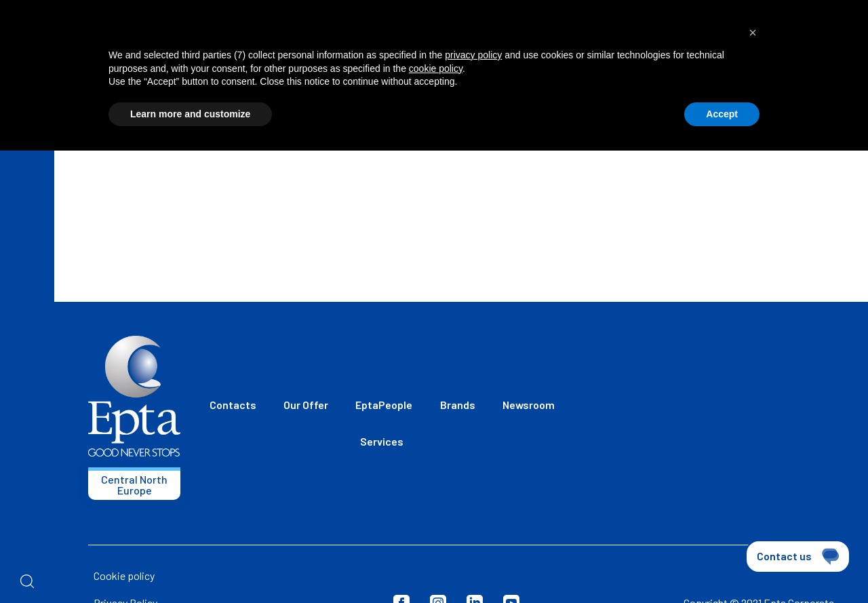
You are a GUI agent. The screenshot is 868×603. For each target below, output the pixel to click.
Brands (458, 405)
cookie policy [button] (436, 69)
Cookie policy (124, 576)
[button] (753, 33)
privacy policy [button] (473, 55)
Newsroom (529, 405)
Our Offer (306, 405)
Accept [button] (722, 114)
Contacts (233, 405)
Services (382, 441)
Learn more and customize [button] (190, 114)
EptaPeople (384, 405)
